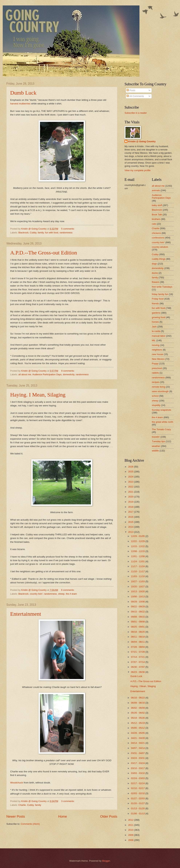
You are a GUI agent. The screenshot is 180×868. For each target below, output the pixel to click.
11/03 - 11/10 (138, 576)
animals (156, 190)
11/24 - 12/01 (138, 561)
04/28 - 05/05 (138, 733)
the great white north (162, 422)
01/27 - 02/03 (138, 798)
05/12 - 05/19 (138, 723)
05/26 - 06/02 (138, 713)
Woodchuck (17, 783)
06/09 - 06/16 (138, 703)
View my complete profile (138, 170)
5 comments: (68, 229)
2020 (131, 497)
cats (154, 224)
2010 (131, 830)
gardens (156, 313)
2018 (131, 507)
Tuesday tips (158, 441)
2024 (131, 477)
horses (155, 322)
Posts (131, 90)
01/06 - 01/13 (138, 814)
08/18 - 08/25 (138, 632)
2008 (131, 840)
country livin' (36, 594)
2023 (131, 482)
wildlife (155, 451)
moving (156, 345)
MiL (154, 340)
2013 (131, 532)
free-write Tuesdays (162, 287)
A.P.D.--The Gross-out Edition (44, 253)
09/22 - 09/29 (138, 607)
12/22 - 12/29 (138, 541)
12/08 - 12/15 (138, 551)
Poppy (155, 364)
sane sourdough (160, 391)
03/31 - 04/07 (138, 753)
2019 (131, 502)
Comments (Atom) (30, 824)
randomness (66, 233)
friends (155, 303)
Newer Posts (16, 817)
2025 (131, 472)
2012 (131, 820)
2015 (131, 522)
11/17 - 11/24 (138, 566)
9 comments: (68, 371)
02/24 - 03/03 (138, 778)
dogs (154, 264)
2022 (131, 487)
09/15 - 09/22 (138, 612)
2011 (131, 825)
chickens (156, 233)
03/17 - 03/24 (138, 763)
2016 (131, 517)
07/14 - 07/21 (138, 657)
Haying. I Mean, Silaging (38, 395)
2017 (131, 512)
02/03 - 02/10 (138, 793)
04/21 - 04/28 (138, 738)
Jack (154, 327)
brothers (156, 219)
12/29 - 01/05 (138, 536)
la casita (156, 331)
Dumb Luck (23, 93)
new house (157, 354)
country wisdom (160, 247)
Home (63, 817)
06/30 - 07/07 (138, 667)
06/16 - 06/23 (138, 698)
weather (156, 446)
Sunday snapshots (161, 410)
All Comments (135, 96)
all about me (25, 374)
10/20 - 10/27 (138, 587)
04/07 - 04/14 (138, 748)
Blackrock (23, 233)
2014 (131, 527)
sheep (61, 594)
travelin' (156, 437)
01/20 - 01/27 (138, 803)
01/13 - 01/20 (138, 808)
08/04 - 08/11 (138, 642)
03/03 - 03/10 (138, 773)
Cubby (33, 233)
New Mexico (158, 359)
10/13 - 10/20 (138, 591)
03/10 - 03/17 (138, 768)
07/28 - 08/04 (138, 647)
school (155, 396)
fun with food (52, 233)
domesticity (69, 374)
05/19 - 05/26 (138, 718)
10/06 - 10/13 (138, 597)
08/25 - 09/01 (138, 627)
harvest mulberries (20, 104)
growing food (159, 317)
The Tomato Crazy (161, 429)
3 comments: (68, 801)
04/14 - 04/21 (138, 743)
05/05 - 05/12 (138, 728)
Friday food (158, 299)
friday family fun (160, 294)
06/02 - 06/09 (138, 708)
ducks (155, 273)
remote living (158, 387)
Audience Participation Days (47, 374)
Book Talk (157, 215)
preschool (157, 368)
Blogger (106, 861)
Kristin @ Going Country (142, 141)
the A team (71, 594)
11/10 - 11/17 (138, 571)
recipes (156, 382)
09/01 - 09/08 (138, 622)
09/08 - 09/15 (138, 617)
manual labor (159, 336)
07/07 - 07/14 (138, 662)
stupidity (156, 405)
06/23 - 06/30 (138, 672)
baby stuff (157, 205)
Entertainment (26, 614)
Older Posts (109, 817)
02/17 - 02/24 (138, 783)
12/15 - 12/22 (138, 546)
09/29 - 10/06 (138, 602)
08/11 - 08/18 (138, 637)
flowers (156, 282)
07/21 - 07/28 (138, 652)
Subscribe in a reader (136, 113)
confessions (158, 238)
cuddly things (159, 259)
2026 (131, 467)
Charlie (22, 805)
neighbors (157, 350)
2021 (131, 492)
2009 (131, 835)
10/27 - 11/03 (138, 581)
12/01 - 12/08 (138, 556)
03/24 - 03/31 (138, 758)
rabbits (155, 373)
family (41, 233)
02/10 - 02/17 (138, 788)
